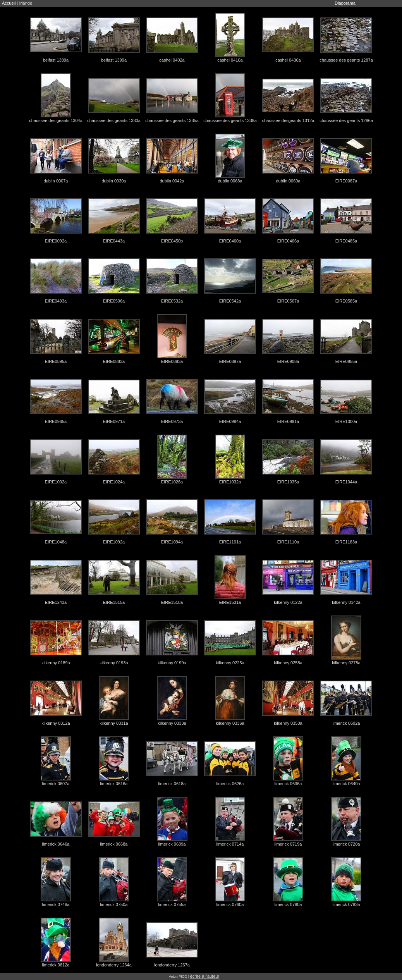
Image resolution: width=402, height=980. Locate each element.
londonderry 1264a (114, 965)
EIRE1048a (56, 542)
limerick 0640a (346, 784)
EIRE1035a (288, 482)
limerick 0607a (56, 784)
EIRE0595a (56, 361)
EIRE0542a (230, 301)
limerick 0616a (114, 784)
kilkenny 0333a (172, 723)
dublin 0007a (56, 181)
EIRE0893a (172, 361)
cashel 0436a (288, 60)
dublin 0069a (288, 181)
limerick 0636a (288, 784)
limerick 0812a (56, 965)
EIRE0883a (114, 361)
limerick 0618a (172, 784)
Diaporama (345, 3)
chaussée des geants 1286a (346, 120)
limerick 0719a (288, 844)
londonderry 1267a (172, 965)
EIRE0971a (114, 421)
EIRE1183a (346, 542)
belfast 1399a (114, 60)
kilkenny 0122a (288, 602)
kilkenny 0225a (230, 663)
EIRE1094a (172, 542)
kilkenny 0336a (230, 723)
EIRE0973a (172, 421)
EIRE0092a (56, 241)
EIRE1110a (288, 542)
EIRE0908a (288, 361)
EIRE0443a (114, 241)
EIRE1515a (114, 602)
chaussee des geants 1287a (346, 60)
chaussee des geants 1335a (172, 120)
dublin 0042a (172, 181)
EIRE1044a (346, 482)
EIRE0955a (346, 361)
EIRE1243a (56, 602)
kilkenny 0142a (346, 602)
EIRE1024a (114, 482)
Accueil (9, 3)
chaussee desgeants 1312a (288, 120)
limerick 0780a (288, 904)
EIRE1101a (230, 542)
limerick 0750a (114, 904)
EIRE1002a (56, 482)
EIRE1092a (114, 542)
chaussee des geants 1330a (114, 120)
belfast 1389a (56, 60)
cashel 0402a (172, 60)
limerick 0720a (346, 844)
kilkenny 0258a (288, 663)
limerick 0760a (230, 904)
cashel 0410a (230, 60)
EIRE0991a (288, 421)
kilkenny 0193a (114, 663)
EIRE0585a (346, 301)
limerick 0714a (230, 844)
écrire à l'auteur (205, 976)
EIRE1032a (230, 482)
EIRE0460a (230, 241)
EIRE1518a (172, 602)
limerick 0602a (346, 723)
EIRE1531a (230, 602)
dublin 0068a (230, 181)
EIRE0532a (172, 301)
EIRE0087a (346, 181)
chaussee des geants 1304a (56, 120)
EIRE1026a (172, 482)
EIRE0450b (172, 241)
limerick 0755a (172, 904)
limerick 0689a (172, 844)
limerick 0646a (56, 844)
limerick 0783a (346, 904)
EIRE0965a (56, 421)
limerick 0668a (114, 844)
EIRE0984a (230, 421)
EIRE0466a (288, 241)
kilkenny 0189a (56, 663)
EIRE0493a (56, 301)
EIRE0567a (288, 301)
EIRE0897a (230, 361)
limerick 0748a (56, 904)
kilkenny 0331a (114, 723)
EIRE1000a (346, 421)
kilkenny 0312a (56, 723)
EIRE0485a (346, 241)
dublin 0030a (114, 181)
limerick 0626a (230, 784)
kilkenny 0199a (172, 663)
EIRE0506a (114, 301)
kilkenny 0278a (346, 663)
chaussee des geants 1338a (230, 120)
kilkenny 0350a (288, 723)
